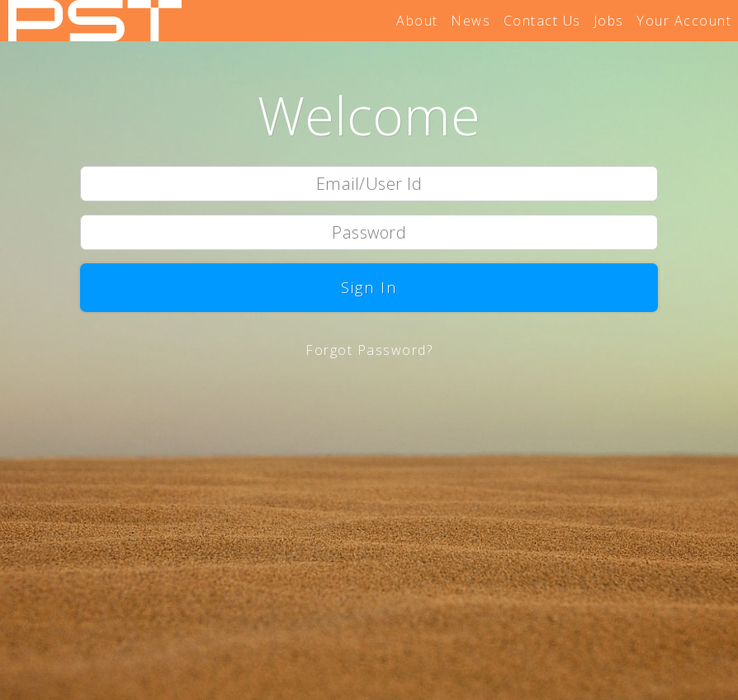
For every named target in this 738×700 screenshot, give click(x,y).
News (471, 21)
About (417, 21)
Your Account (684, 21)
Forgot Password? (369, 350)
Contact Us (542, 21)
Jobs (609, 21)
